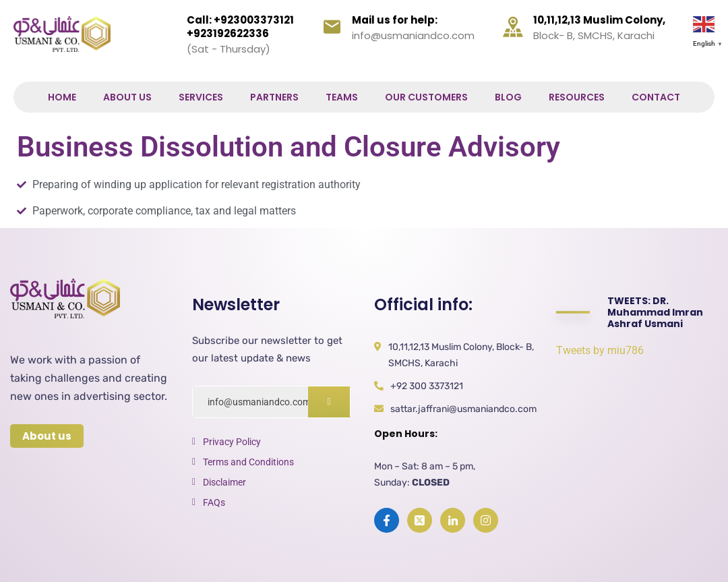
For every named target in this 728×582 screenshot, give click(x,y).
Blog (508, 97)
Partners (274, 97)
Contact (656, 97)
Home (62, 97)
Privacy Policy (232, 442)
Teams (342, 97)
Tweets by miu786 (600, 350)
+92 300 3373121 (427, 386)
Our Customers (426, 97)
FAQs (214, 502)
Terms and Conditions (248, 462)
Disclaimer (224, 482)
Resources (577, 97)
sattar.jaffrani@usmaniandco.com (463, 409)
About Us (127, 97)
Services (201, 97)
